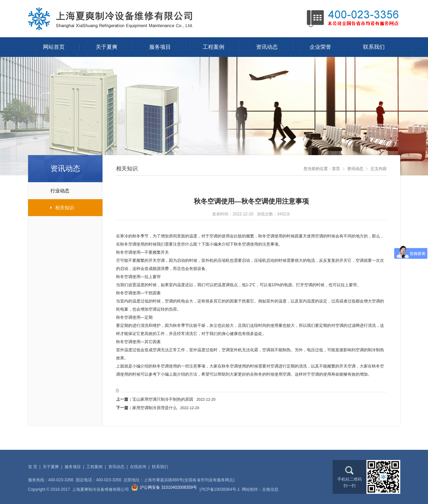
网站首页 (54, 47)
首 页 (33, 467)
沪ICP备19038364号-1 (220, 489)
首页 (336, 169)
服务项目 (160, 47)
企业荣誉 (320, 47)
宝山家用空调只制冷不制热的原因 (174, 399)
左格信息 (270, 489)
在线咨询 (138, 467)
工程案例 (213, 47)
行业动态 (49, 191)
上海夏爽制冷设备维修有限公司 (113, 19)
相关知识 (51, 208)
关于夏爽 (107, 47)
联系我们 (374, 47)
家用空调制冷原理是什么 (166, 408)
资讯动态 (267, 47)
